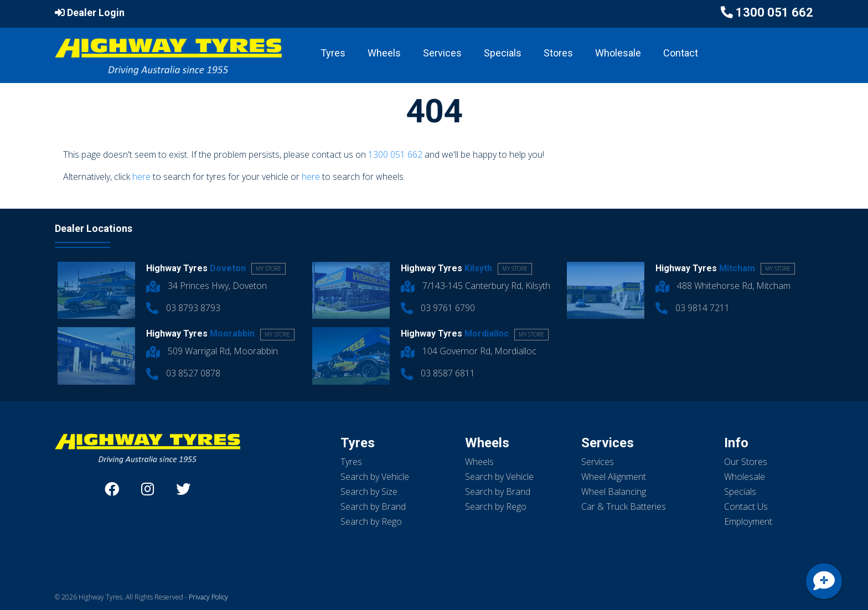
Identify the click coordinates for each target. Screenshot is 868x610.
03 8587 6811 (438, 373)
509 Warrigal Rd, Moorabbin (212, 351)
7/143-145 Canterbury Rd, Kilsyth (476, 286)
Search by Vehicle (375, 477)
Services (442, 53)
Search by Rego (371, 521)
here (141, 177)
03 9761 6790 (438, 308)
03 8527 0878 (183, 373)
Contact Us (746, 506)
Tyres (333, 53)
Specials (503, 53)
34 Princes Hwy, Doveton (206, 286)
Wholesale (618, 53)
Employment (748, 521)
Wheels (384, 53)
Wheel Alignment (614, 477)
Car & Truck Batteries (624, 506)
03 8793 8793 (183, 308)
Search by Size (369, 492)
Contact (681, 53)
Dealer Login (90, 12)
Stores (558, 53)
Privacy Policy (208, 597)
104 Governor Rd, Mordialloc (469, 351)
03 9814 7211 (693, 308)
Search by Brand (373, 506)
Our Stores (746, 462)
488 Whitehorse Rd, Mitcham (723, 286)
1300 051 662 (774, 12)
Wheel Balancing (614, 492)
